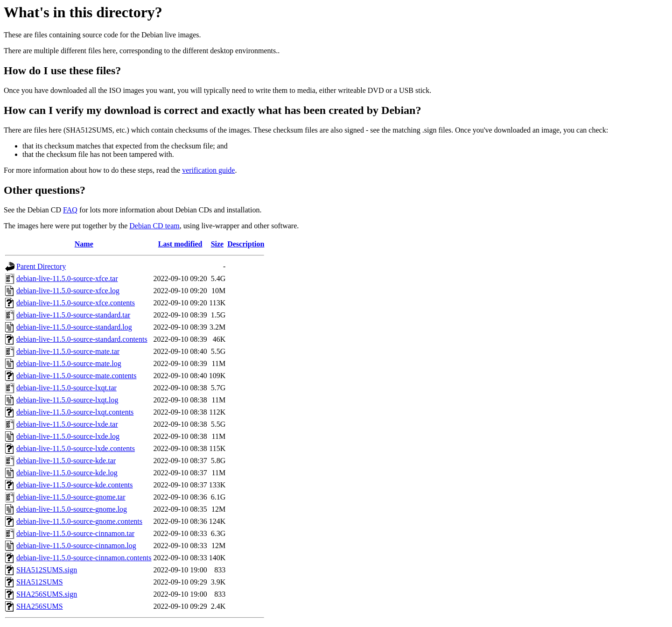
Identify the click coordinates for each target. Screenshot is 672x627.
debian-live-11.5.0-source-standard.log (74, 327)
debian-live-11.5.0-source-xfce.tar (67, 278)
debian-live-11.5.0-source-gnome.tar (71, 497)
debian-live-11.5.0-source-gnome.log (72, 509)
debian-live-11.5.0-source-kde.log (67, 473)
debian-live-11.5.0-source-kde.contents (75, 485)
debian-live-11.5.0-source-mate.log (69, 363)
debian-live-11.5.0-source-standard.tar (73, 315)
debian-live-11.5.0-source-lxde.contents (76, 448)
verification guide (208, 170)
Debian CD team (154, 226)
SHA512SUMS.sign (47, 570)
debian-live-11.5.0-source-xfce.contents (76, 303)
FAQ (70, 210)
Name (84, 244)
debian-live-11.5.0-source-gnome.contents (79, 521)
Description (246, 244)
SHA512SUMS (40, 582)
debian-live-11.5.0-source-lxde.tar (67, 424)
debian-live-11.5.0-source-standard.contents (82, 339)
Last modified (180, 244)
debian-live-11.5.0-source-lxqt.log (67, 400)
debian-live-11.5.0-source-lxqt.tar (66, 388)
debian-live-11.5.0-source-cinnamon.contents (84, 558)
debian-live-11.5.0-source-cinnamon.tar (75, 533)
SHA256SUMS (40, 606)
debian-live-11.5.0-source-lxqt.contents (75, 412)
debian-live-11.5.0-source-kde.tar (66, 461)
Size (217, 244)
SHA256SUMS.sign (47, 594)
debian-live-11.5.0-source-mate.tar (68, 351)
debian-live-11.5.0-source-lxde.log (68, 436)
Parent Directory (41, 266)
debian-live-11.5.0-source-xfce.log (68, 291)
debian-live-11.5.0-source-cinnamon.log (76, 546)
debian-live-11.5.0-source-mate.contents (77, 376)
